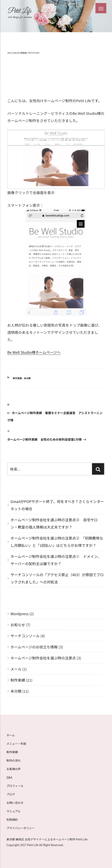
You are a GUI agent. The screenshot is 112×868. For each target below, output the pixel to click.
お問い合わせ (15, 803)
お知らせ (18, 625)
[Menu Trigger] (101, 8)
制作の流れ (14, 760)
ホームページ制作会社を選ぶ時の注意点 (43, 658)
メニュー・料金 (16, 744)
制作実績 (17, 378)
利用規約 (12, 820)
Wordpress (20, 614)
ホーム (11, 735)
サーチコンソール (25, 636)
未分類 (27, 378)
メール (16, 669)
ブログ (11, 794)
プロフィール (15, 786)
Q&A (9, 777)
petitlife (34, 53)
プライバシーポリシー (21, 828)
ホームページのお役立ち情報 (34, 647)
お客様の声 (14, 769)
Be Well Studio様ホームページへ (34, 352)
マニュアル (14, 811)
